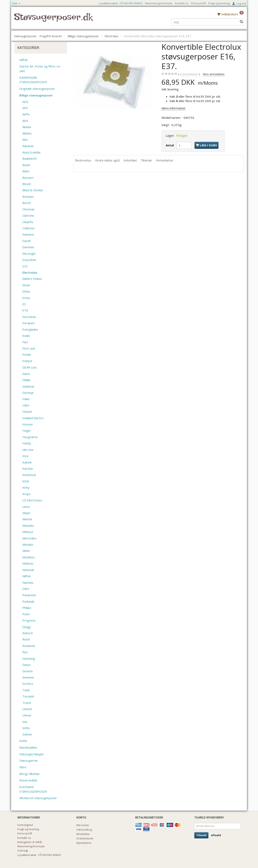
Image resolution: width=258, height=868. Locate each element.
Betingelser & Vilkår (30, 842)
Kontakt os (182, 3)
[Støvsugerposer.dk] (53, 19)
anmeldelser (189, 74)
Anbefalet (130, 160)
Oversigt (23, 850)
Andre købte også (107, 160)
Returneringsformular (159, 3)
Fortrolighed (25, 825)
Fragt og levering (219, 3)
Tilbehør (146, 160)
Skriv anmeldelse (214, 74)
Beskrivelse (83, 160)
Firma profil (198, 3)
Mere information (173, 108)
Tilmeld (201, 835)
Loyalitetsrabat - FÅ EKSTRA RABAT (121, 3)
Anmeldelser (165, 160)
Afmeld (216, 835)
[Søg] (241, 21)
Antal (170, 145)
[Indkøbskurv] (230, 14)
